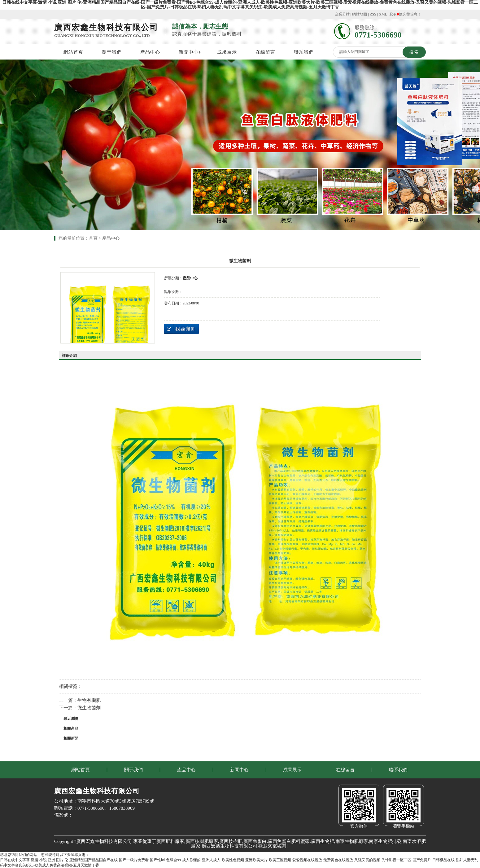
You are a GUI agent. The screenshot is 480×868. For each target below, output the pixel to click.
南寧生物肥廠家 (352, 841)
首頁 (93, 238)
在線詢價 (181, 329)
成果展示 (227, 52)
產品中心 (150, 52)
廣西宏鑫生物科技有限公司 (229, 846)
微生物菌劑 (89, 708)
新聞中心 (189, 52)
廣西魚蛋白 (255, 841)
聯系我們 (304, 52)
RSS (373, 14)
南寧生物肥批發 (385, 841)
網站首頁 (73, 52)
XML (383, 14)
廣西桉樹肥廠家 (202, 841)
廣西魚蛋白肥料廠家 (289, 841)
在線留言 (265, 52)
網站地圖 (360, 14)
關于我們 (112, 52)
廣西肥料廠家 (170, 841)
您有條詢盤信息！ (405, 14)
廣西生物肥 (323, 841)
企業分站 (342, 14)
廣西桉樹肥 (231, 841)
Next (460, 144)
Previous (20, 144)
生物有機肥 (89, 700)
